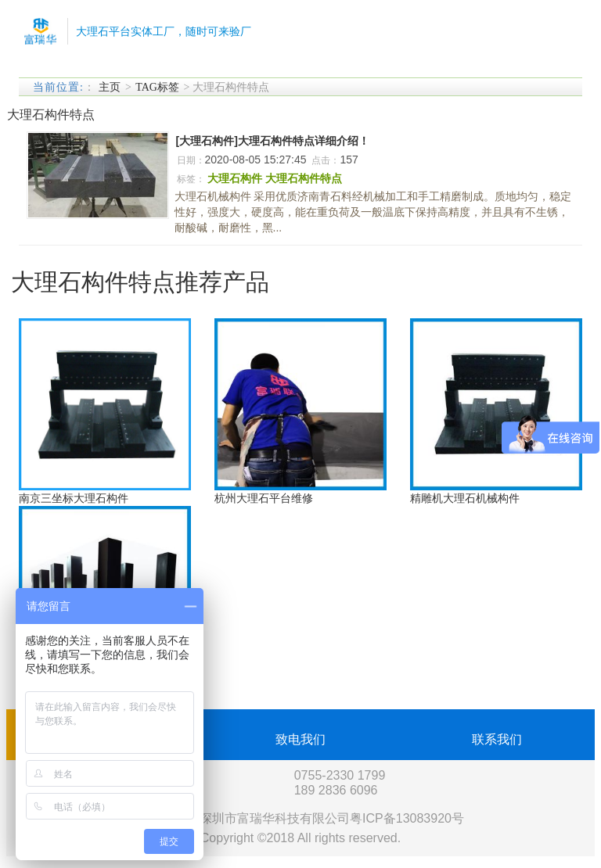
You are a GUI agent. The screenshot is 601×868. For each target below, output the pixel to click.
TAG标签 (157, 87)
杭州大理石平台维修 (264, 498)
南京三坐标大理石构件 (74, 498)
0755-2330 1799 (340, 775)
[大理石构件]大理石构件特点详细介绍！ (273, 141)
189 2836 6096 (336, 790)
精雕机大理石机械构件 (465, 498)
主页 (110, 87)
